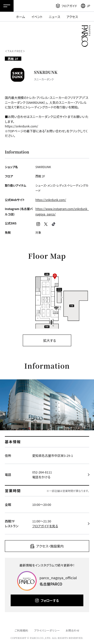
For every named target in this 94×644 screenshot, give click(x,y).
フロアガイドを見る (45, 526)
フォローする (50, 600)
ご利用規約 (21, 630)
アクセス (72, 17)
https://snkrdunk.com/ (51, 200)
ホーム (20, 17)
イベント (37, 17)
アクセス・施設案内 (50, 546)
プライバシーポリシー (47, 630)
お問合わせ (73, 630)
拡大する (50, 340)
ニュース (55, 17)
